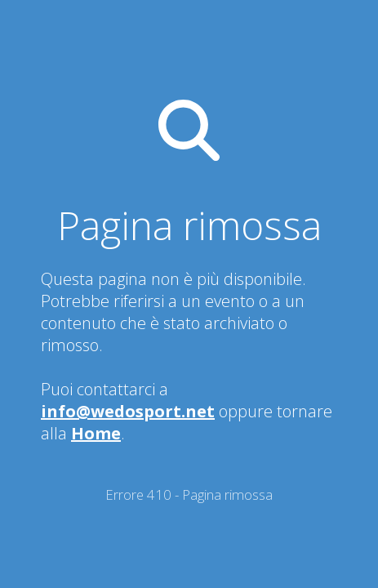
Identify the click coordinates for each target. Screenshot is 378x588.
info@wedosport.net (128, 411)
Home (96, 433)
